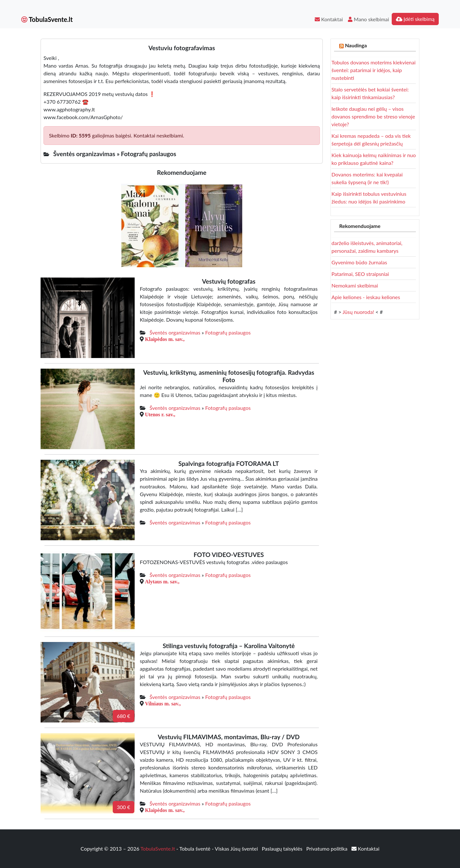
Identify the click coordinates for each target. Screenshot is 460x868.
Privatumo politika (328, 849)
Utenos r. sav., (160, 414)
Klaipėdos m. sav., (165, 339)
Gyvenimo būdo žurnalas (359, 262)
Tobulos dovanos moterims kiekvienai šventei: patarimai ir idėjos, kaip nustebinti (374, 70)
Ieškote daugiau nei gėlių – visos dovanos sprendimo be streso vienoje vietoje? (373, 116)
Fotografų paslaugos (228, 332)
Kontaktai (329, 19)
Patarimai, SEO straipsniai (360, 274)
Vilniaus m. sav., (163, 703)
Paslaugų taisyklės (283, 849)
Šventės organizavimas (175, 332)
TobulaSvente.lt (47, 19)
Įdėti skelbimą (415, 19)
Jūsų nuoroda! (358, 312)
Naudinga (356, 45)
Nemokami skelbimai (355, 285)
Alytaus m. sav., (162, 581)
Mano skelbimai (368, 19)
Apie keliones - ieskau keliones (366, 297)
